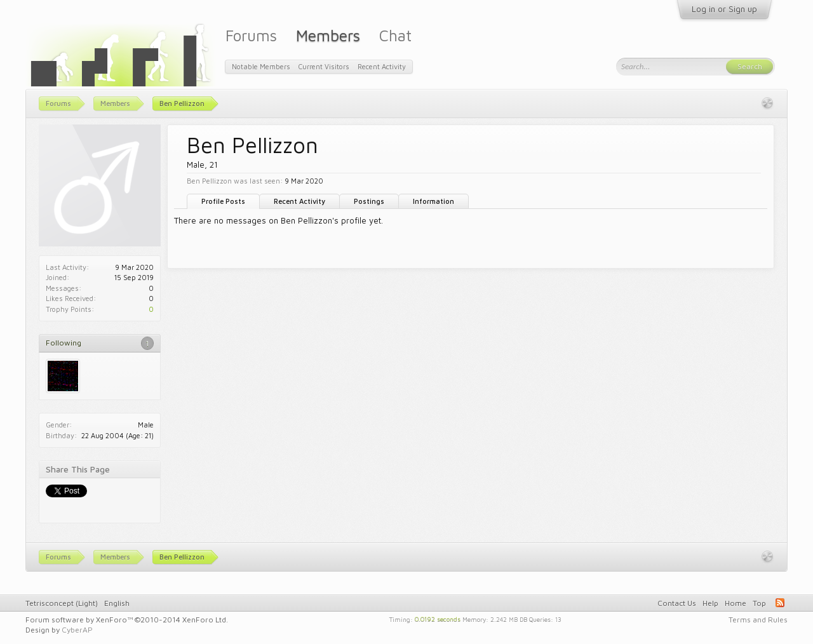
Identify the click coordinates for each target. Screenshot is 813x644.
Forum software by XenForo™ (127, 620)
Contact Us (677, 603)
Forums (251, 35)
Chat (395, 35)
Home (736, 603)
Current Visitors (324, 66)
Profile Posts (223, 201)
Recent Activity (299, 201)
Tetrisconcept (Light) (62, 603)
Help (710, 603)
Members (328, 35)
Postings (369, 201)
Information (433, 201)
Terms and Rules (758, 620)
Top (759, 603)
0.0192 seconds (438, 619)
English (117, 603)
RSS (780, 603)
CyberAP (77, 630)
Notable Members (261, 66)
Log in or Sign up (724, 9)
